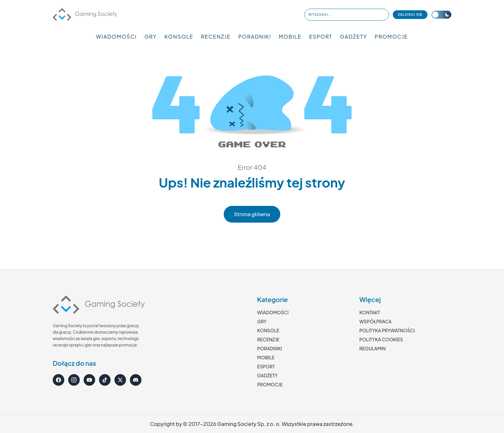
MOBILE (290, 37)
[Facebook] (59, 380)
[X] (120, 380)
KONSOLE (179, 37)
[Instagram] (74, 380)
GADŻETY (354, 37)
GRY (151, 37)
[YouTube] (89, 380)
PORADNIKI (255, 37)
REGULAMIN (373, 348)
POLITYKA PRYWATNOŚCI (387, 330)
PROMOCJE (391, 37)
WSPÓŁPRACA (375, 321)
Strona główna (252, 214)
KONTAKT (370, 312)
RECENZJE (216, 37)
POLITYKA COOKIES (381, 339)
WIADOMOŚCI (117, 37)
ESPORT (321, 37)
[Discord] (136, 380)
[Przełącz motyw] (441, 15)
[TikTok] (105, 380)
